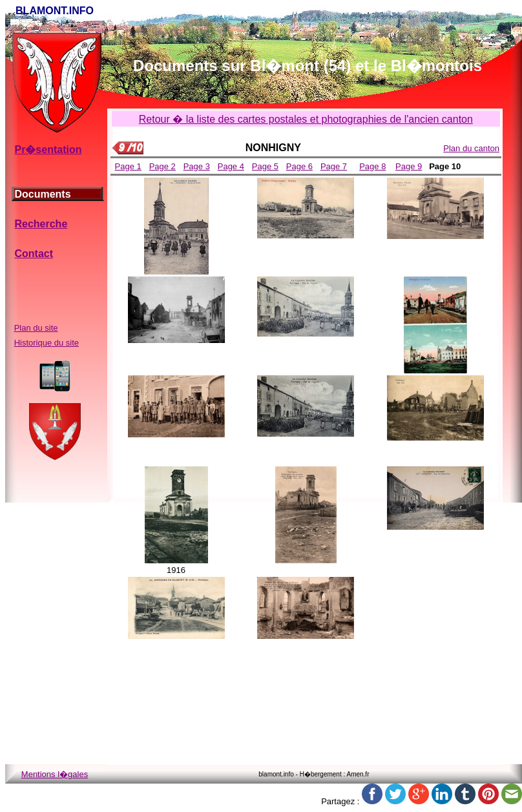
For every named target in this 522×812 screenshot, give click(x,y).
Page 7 (334, 166)
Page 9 (409, 166)
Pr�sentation (48, 150)
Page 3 (197, 166)
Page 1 (128, 166)
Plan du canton (471, 148)
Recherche (41, 224)
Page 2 (162, 166)
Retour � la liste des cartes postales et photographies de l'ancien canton (306, 119)
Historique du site (47, 343)
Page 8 (372, 166)
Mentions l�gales (55, 774)
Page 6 (299, 166)
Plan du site (36, 328)
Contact (34, 254)
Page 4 (231, 166)
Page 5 (265, 166)
